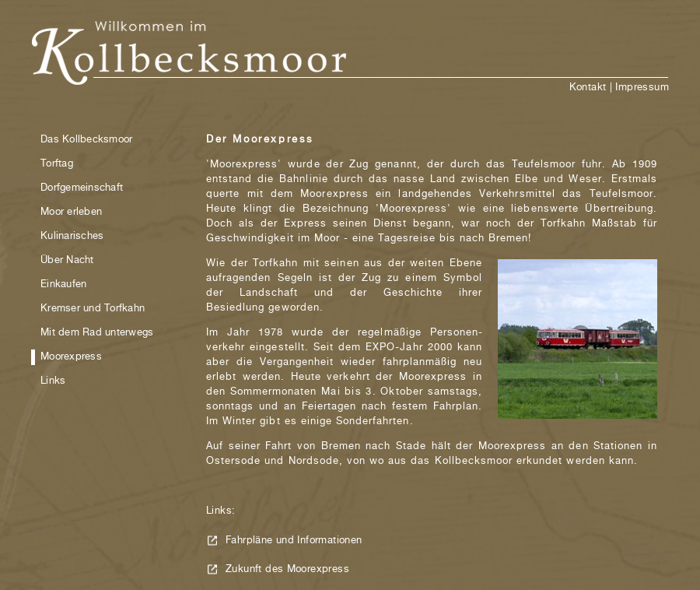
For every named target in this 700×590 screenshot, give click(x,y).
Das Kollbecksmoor (86, 140)
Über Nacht (67, 260)
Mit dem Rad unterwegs (97, 333)
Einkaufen (63, 284)
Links (53, 381)
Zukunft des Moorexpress (287, 569)
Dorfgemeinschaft (82, 188)
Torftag (57, 164)
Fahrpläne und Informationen (294, 541)
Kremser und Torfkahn (93, 309)
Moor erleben (71, 212)
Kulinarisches (72, 236)
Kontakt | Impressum (619, 88)
